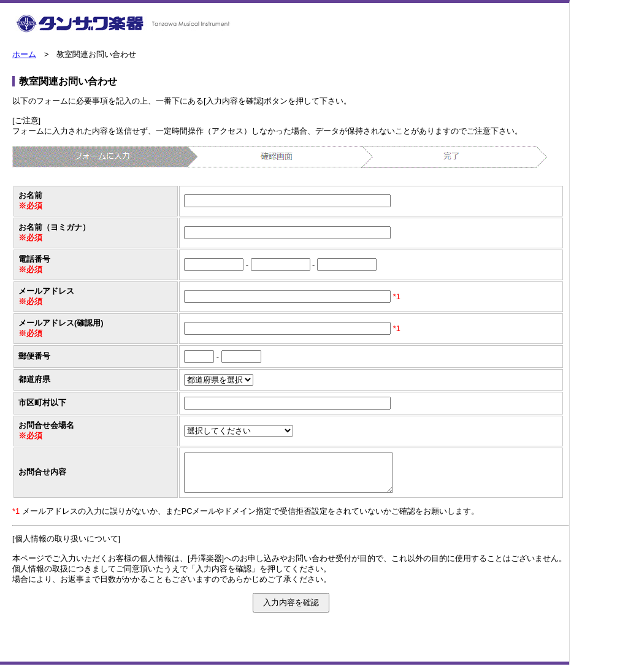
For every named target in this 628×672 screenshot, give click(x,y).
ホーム (24, 54)
